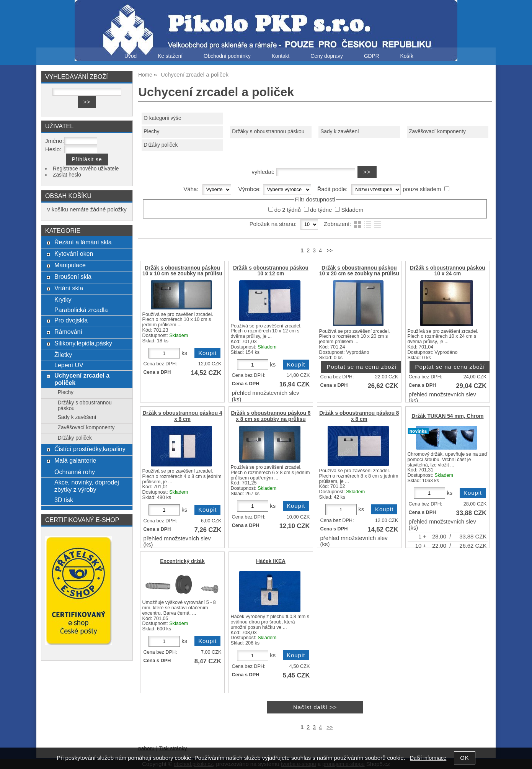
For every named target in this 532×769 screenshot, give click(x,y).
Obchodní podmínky (227, 56)
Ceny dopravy (327, 56)
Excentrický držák (182, 561)
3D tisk (64, 500)
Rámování (68, 332)
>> (330, 251)
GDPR (372, 56)
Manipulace (70, 265)
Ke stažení (170, 56)
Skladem (352, 210)
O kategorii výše (162, 118)
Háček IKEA (271, 561)
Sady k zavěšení (340, 132)
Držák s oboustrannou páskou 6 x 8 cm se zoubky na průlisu (271, 416)
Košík (407, 56)
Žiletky (63, 355)
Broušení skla (73, 277)
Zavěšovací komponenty (437, 132)
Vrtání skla (69, 288)
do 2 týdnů (288, 210)
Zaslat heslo (67, 175)
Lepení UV (69, 365)
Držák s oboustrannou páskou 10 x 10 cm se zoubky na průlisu (182, 271)
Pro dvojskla (71, 320)
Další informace (428, 758)
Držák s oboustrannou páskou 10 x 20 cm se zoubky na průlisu (359, 271)
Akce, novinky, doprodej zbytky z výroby (87, 486)
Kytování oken (74, 254)
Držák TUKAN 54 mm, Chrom (447, 416)
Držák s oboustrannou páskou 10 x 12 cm (271, 271)
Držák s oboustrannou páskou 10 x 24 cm (448, 271)
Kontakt (281, 56)
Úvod (131, 56)
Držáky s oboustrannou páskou (268, 132)
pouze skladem (422, 189)
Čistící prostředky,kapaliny (90, 449)
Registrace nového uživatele (86, 169)
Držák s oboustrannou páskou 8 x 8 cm (359, 416)
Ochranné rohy (75, 472)
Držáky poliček (161, 145)
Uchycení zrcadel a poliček (82, 379)
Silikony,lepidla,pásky (83, 343)
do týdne (321, 210)
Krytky (63, 299)
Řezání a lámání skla (83, 242)
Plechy (151, 132)
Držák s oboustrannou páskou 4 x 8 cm (182, 416)
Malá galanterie (75, 460)
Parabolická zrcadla (81, 310)
